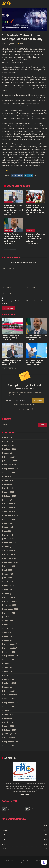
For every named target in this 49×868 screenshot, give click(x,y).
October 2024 (10, 512)
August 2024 (10, 519)
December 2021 (11, 644)
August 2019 (9, 746)
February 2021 (10, 683)
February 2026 (10, 449)
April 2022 (8, 629)
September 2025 (11, 469)
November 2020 (11, 695)
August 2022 (10, 613)
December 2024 (11, 504)
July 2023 (8, 570)
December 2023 (11, 551)
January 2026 (10, 453)
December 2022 (11, 597)
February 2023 (10, 590)
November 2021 (11, 648)
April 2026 (8, 441)
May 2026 (8, 437)
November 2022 (11, 601)
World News (6, 835)
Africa (4, 844)
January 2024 (10, 547)
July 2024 (8, 523)
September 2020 (11, 703)
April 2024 (9, 535)
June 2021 (8, 668)
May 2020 (8, 718)
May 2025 (8, 484)
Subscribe (38, 401)
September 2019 (11, 742)
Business (5, 830)
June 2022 (9, 621)
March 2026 (9, 445)
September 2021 (11, 656)
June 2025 (9, 480)
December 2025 (11, 457)
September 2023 (11, 562)
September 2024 (11, 515)
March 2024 (9, 539)
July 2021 (8, 664)
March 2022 (9, 633)
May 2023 (8, 578)
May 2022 (8, 625)
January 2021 (10, 687)
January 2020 (10, 734)
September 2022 (11, 609)
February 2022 (10, 636)
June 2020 (9, 714)
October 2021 (10, 652)
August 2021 (9, 660)
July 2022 (8, 617)
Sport (3, 840)
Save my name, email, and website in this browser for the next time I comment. (24, 302)
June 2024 (9, 527)
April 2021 (8, 675)
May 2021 (8, 672)
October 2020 (10, 699)
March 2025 (9, 492)
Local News (9, 202)
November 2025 (11, 461)
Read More (25, 795)
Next (13, 248)
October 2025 (10, 465)
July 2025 (8, 476)
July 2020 (8, 711)
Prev (7, 248)
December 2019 (11, 738)
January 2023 (10, 593)
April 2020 (9, 722)
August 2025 (10, 473)
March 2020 (9, 726)
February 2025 (10, 496)
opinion (4, 849)
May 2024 (8, 531)
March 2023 (9, 586)
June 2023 (9, 574)
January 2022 (10, 640)
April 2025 (8, 488)
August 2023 (10, 566)
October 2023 (10, 558)
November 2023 (11, 554)
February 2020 (10, 730)
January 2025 (10, 500)
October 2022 (10, 605)
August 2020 (10, 707)
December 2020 (11, 691)
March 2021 (9, 679)
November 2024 (11, 508)
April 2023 (8, 582)
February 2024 (10, 543)
